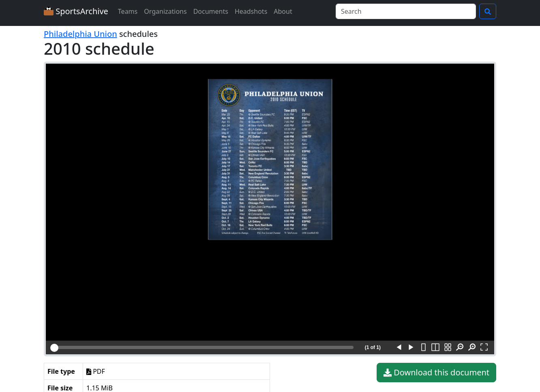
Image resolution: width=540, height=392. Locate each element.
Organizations (165, 11)
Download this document (436, 373)
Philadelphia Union (80, 34)
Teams (128, 11)
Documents (211, 11)
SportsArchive (76, 11)
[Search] (406, 11)
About (283, 11)
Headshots (251, 11)
